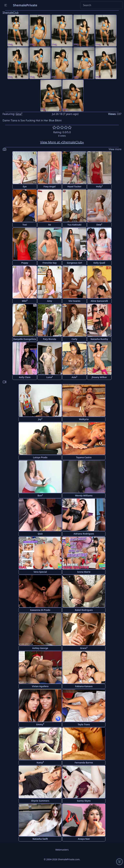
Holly (99, 186)
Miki (25, 301)
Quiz (40, 534)
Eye (25, 186)
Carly (75, 339)
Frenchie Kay (49, 263)
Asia (74, 377)
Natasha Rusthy (99, 339)
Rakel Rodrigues (84, 610)
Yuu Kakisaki (74, 225)
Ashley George (40, 648)
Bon (40, 495)
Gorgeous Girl (74, 263)
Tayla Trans (84, 724)
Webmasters (62, 850)
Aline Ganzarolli (99, 301)
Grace (84, 648)
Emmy (40, 724)
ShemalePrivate (25, 5)
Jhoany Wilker (99, 377)
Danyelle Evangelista (25, 339)
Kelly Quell (99, 263)
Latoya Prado (40, 457)
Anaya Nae (84, 839)
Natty (40, 762)
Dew (99, 224)
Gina (19, 114)
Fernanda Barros (84, 763)
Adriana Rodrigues (84, 534)
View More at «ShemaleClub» (62, 142)
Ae (50, 225)
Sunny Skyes (84, 801)
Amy (50, 301)
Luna (50, 377)
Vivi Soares (74, 301)
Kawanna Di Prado (40, 610)
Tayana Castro (84, 457)
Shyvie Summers (40, 801)
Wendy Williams (84, 496)
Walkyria (84, 419)
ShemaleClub (11, 12)
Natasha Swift (40, 839)
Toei (25, 225)
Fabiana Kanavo (84, 686)
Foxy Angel (50, 186)
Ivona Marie (84, 572)
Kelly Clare (25, 377)
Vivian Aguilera (40, 686)
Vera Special (40, 572)
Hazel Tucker (74, 186)
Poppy (25, 263)
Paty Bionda (50, 339)
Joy (40, 419)
